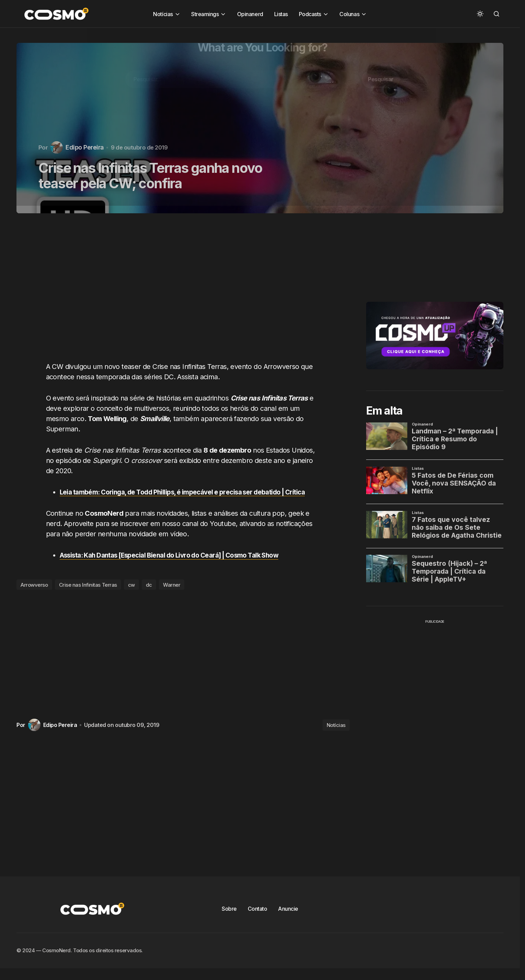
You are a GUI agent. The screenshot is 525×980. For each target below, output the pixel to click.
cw (131, 595)
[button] (480, 14)
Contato (258, 919)
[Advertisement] (186, 291)
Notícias (336, 735)
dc (149, 595)
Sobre (229, 919)
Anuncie (288, 919)
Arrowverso (34, 595)
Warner (172, 595)
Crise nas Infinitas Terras (88, 595)
